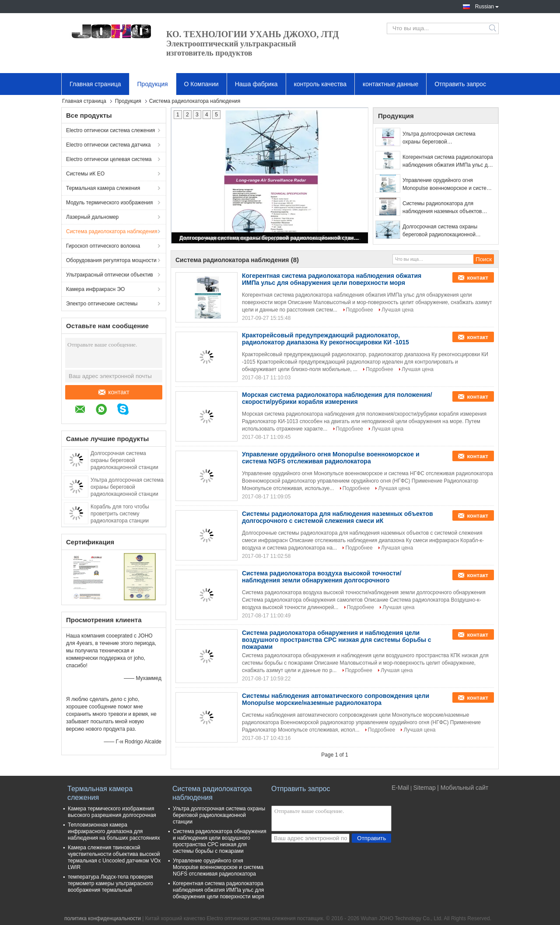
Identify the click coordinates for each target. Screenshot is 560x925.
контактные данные (390, 84)
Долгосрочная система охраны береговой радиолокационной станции (124, 460)
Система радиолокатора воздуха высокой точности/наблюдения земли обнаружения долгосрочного (322, 577)
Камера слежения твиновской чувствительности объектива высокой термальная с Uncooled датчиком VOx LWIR (114, 857)
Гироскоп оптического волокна (103, 246)
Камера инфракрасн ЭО (95, 289)
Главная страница (95, 84)
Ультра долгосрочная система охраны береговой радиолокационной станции (127, 487)
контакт (114, 392)
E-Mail (400, 788)
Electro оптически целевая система (109, 159)
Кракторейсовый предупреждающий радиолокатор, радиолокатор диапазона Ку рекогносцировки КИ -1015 (325, 339)
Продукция (153, 84)
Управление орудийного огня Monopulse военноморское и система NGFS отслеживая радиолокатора (448, 185)
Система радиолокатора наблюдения (112, 231)
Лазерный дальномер (92, 217)
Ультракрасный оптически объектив (110, 275)
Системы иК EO (85, 174)
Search (493, 28)
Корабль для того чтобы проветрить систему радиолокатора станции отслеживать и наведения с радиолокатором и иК (124, 521)
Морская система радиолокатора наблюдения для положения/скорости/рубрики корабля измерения (337, 398)
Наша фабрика (256, 84)
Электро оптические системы (102, 304)
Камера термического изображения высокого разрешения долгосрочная (112, 812)
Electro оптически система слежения (110, 130)
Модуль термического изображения (109, 203)
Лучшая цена (397, 310)
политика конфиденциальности (103, 918)
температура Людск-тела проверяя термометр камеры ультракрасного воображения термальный (110, 883)
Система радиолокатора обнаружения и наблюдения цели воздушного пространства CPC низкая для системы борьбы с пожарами (337, 640)
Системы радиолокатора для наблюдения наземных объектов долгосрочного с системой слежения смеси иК (447, 208)
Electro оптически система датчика (108, 145)
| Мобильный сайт (463, 788)
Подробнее (360, 310)
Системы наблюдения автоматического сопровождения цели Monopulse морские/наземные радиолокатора (336, 699)
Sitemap (424, 788)
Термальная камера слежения (103, 188)
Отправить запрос (460, 84)
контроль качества (320, 84)
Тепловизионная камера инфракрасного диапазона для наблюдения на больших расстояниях (114, 831)
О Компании (201, 84)
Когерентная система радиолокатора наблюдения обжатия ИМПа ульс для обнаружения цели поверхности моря (448, 161)
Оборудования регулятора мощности (111, 260)
